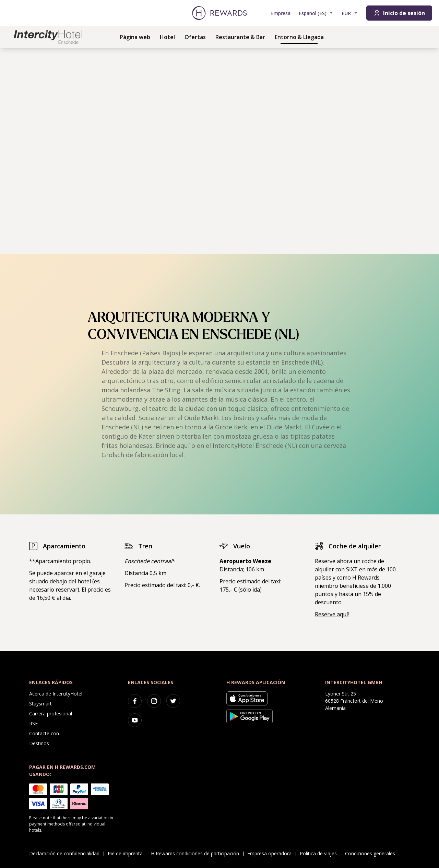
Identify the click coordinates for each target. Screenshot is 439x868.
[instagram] (154, 701)
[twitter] (173, 701)
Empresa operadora (271, 853)
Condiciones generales (372, 853)
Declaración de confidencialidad (66, 853)
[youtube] (135, 720)
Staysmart (40, 704)
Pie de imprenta (127, 853)
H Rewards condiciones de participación (197, 853)
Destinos (39, 743)
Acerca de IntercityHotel (56, 694)
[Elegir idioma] (316, 13)
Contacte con (44, 733)
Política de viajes (320, 853)
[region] (219, 151)
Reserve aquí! (332, 614)
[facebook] (135, 701)
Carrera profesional (51, 714)
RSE (33, 723)
